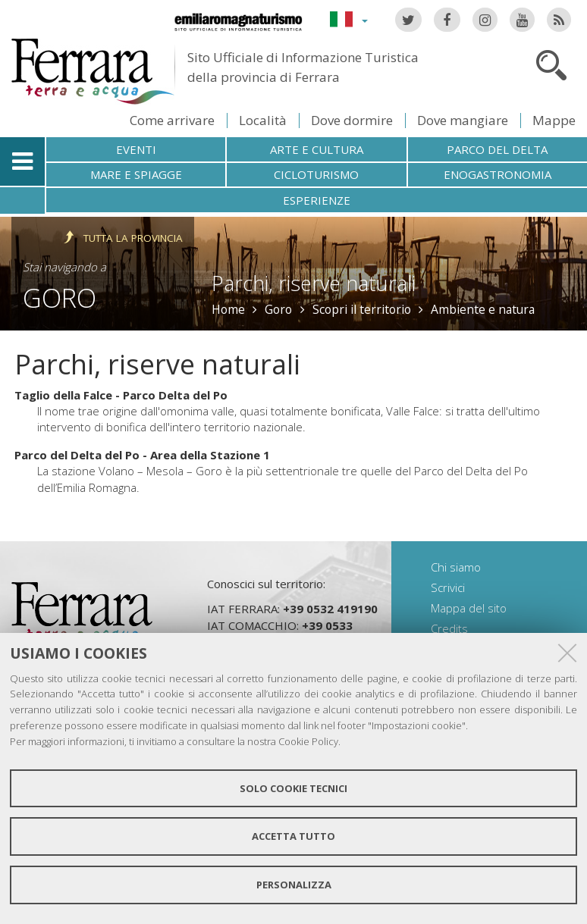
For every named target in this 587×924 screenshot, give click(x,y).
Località (263, 120)
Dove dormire (352, 120)
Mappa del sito (469, 608)
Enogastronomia (498, 174)
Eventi (136, 149)
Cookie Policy (308, 741)
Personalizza (294, 885)
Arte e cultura (317, 149)
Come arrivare (172, 120)
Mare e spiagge (136, 174)
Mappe (554, 120)
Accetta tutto (293, 836)
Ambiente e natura (483, 309)
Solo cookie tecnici (293, 788)
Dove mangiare (463, 120)
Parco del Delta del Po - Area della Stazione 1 (142, 455)
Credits (449, 628)
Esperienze (317, 200)
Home (228, 309)
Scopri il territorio (362, 309)
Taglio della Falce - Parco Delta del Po (121, 395)
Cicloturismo (316, 174)
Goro (60, 298)
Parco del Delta (497, 149)
